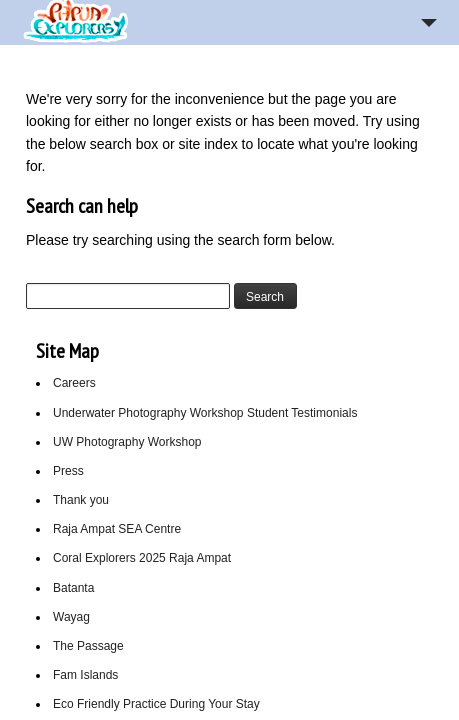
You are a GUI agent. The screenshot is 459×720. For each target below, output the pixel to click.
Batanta (73, 588)
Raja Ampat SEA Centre (117, 529)
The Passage (88, 646)
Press (68, 471)
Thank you (81, 500)
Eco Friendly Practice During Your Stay (156, 704)
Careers (74, 383)
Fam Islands (85, 675)
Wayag (71, 617)
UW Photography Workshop (127, 442)
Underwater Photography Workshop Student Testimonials (205, 413)
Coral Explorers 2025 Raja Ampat (142, 558)
